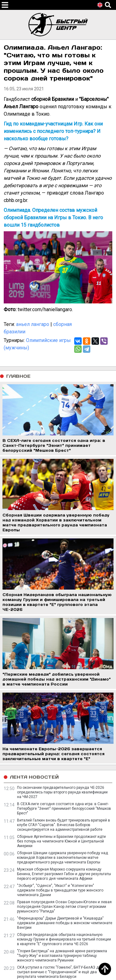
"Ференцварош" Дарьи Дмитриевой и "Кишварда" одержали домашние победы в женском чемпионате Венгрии (65, 923)
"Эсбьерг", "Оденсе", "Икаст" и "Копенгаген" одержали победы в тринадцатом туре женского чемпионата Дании (60, 890)
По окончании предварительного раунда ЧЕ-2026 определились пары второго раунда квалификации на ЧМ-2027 (62, 792)
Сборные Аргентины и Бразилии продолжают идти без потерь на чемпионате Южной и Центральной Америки (61, 841)
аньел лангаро (33, 324)
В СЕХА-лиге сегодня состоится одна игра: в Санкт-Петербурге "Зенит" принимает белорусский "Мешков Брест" (64, 809)
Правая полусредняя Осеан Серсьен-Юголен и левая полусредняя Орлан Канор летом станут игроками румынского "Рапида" (64, 907)
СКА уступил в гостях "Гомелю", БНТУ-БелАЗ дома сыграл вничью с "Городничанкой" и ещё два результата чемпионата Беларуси (61, 972)
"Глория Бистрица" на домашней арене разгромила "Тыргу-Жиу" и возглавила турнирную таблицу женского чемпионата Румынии (62, 956)
